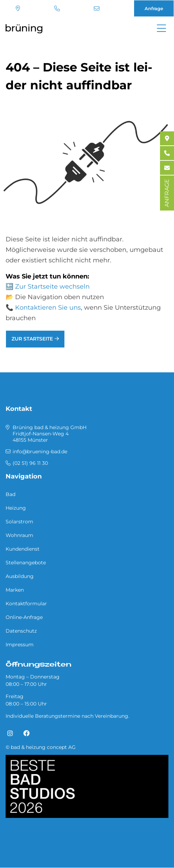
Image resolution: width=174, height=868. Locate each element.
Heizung (16, 508)
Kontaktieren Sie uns (48, 308)
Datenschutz (21, 631)
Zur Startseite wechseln (52, 287)
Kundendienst (23, 549)
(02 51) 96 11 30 (57, 8)
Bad (11, 494)
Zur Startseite (32, 339)
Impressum (20, 645)
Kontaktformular (26, 604)
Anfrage (154, 8)
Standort (18, 8)
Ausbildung (20, 576)
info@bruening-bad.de (97, 8)
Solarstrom (19, 522)
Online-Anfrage (24, 617)
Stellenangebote (26, 563)
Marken (15, 590)
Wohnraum (19, 535)
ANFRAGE (167, 193)
